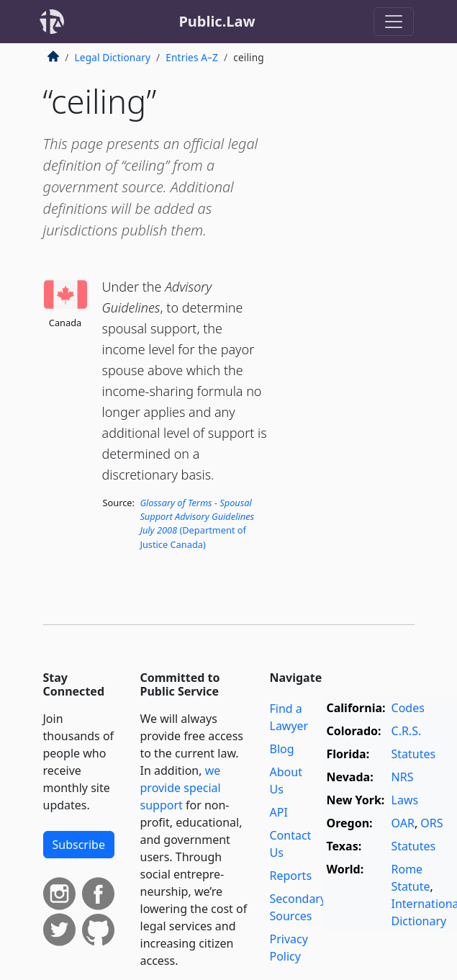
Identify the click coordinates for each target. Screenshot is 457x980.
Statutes (414, 754)
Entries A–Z (192, 57)
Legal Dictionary (113, 57)
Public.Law (217, 21)
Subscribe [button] (79, 845)
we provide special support (181, 788)
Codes (408, 708)
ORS (431, 823)
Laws (405, 800)
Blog (282, 749)
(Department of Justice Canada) (197, 523)
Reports (291, 876)
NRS (403, 777)
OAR (403, 823)
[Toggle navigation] (394, 22)
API (279, 812)
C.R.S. (407, 731)
